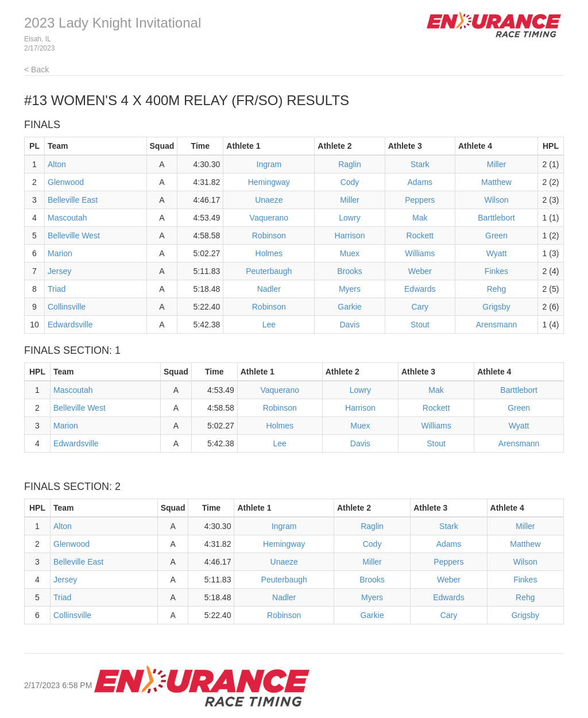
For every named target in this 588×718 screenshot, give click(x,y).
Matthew (496, 182)
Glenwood (66, 182)
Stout (420, 325)
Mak (420, 218)
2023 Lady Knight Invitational (113, 23)
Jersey (59, 271)
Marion (60, 253)
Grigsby (496, 307)
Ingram (269, 164)
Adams (420, 182)
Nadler (269, 289)
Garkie (349, 307)
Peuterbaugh (269, 271)
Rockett (420, 236)
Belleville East (73, 200)
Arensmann (497, 325)
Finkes (496, 271)
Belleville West (74, 236)
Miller (496, 164)
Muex (350, 253)
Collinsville (67, 307)
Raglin (350, 164)
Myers (350, 289)
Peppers (420, 200)
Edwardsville (70, 325)
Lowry (349, 218)
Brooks (350, 271)
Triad (57, 289)
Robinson (269, 236)
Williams (420, 253)
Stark (420, 164)
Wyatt (497, 253)
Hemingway (269, 182)
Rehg (496, 289)
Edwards (420, 289)
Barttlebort (496, 218)
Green (496, 236)
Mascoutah (67, 218)
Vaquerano (269, 218)
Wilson (496, 200)
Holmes (269, 253)
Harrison (350, 236)
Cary (420, 307)
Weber (420, 271)
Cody (350, 182)
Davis (349, 325)
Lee (269, 325)
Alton (57, 164)
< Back (36, 70)
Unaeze (269, 200)
